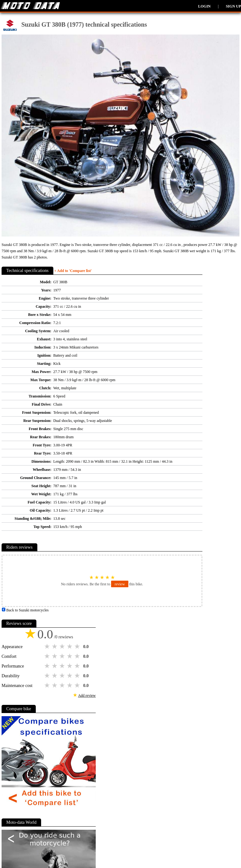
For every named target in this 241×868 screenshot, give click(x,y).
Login (204, 6)
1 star (48, 647)
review (120, 584)
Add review (87, 695)
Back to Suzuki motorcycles (25, 610)
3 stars (63, 647)
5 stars (78, 647)
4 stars (70, 647)
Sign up (233, 6)
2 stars (55, 647)
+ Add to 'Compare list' (73, 271)
